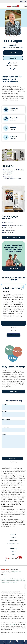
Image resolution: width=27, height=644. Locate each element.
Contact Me (13, 58)
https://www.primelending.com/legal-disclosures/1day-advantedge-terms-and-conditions (13, 505)
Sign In (21, 2)
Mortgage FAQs (13, 549)
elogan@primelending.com (14, 65)
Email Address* (6, 427)
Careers (13, 554)
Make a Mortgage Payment (13, 543)
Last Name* (5, 411)
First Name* (5, 404)
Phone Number (6, 420)
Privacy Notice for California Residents (9, 582)
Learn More (14, 392)
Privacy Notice (22, 581)
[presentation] (12, 451)
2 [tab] (14, 328)
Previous (12, 330)
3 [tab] (16, 328)
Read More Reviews (13, 335)
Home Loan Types (13, 540)
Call (10, 642)
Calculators (13, 537)
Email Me (3, 642)
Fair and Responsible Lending (12, 581)
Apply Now (13, 52)
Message (4, 434)
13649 (5, 574)
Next (15, 330)
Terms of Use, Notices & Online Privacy (9, 579)
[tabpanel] (14, 305)
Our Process (13, 534)
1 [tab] (11, 328)
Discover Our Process (13, 237)
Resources (13, 546)
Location (24, 642)
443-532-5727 (14, 63)
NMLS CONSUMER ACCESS (17, 572)
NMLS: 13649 (12, 624)
